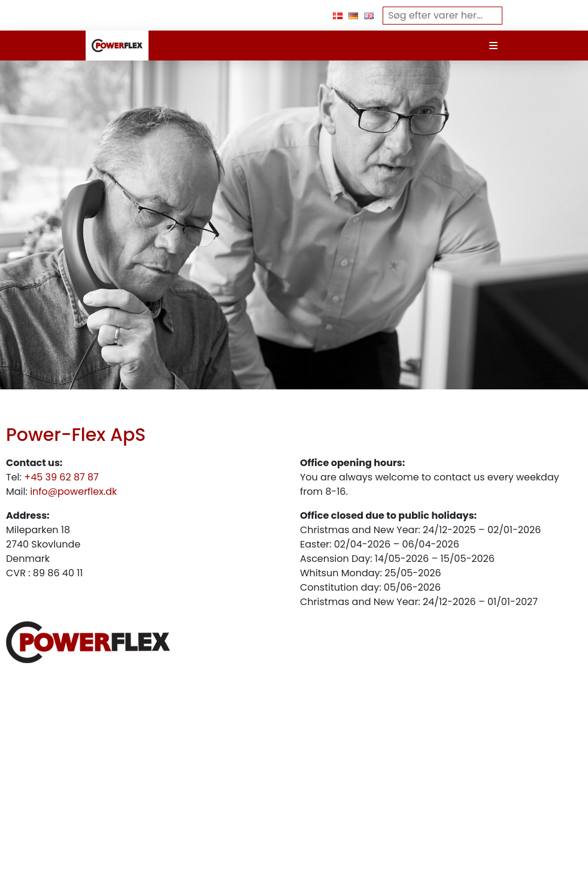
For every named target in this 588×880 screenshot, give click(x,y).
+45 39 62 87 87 (61, 477)
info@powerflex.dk (73, 492)
